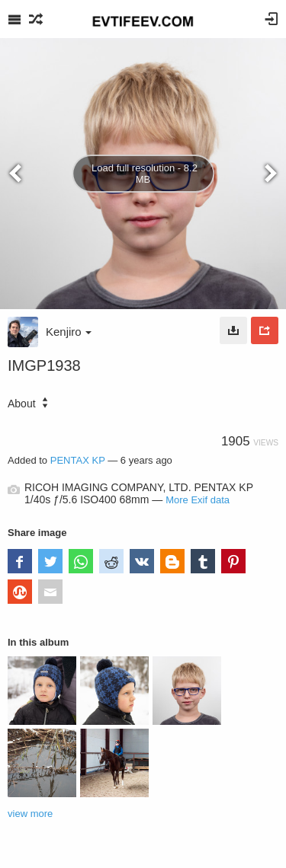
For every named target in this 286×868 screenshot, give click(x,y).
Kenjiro (69, 332)
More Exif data (198, 500)
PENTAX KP (78, 460)
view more (30, 814)
